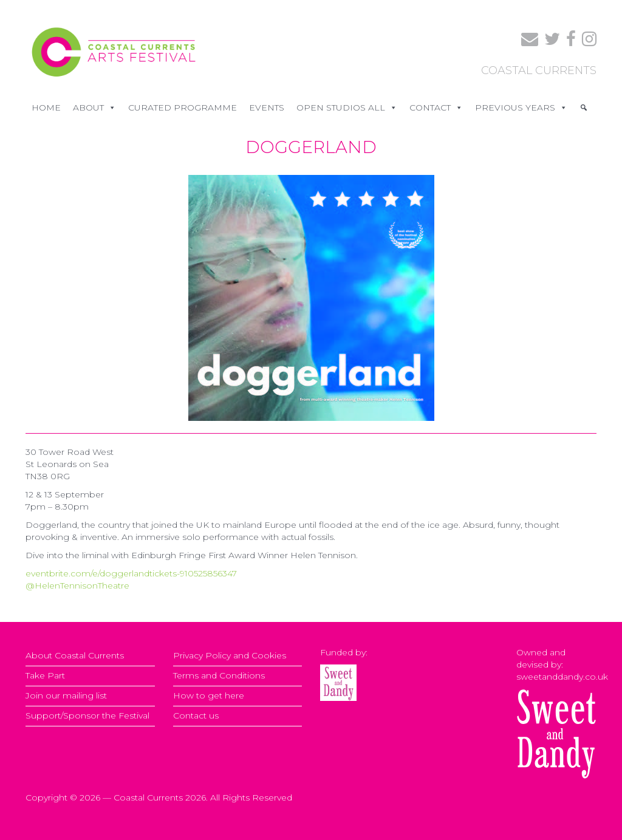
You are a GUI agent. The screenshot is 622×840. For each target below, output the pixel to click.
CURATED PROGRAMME (183, 108)
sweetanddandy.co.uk (562, 677)
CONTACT (436, 108)
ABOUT (94, 108)
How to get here (209, 695)
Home (46, 108)
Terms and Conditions (219, 675)
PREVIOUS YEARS (521, 108)
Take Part (45, 675)
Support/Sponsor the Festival (87, 715)
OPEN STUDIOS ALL (347, 108)
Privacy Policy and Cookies (230, 655)
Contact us (196, 715)
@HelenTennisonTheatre (77, 586)
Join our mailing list (66, 695)
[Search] (584, 108)
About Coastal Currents (75, 655)
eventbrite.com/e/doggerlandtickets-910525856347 (131, 573)
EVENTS (267, 108)
